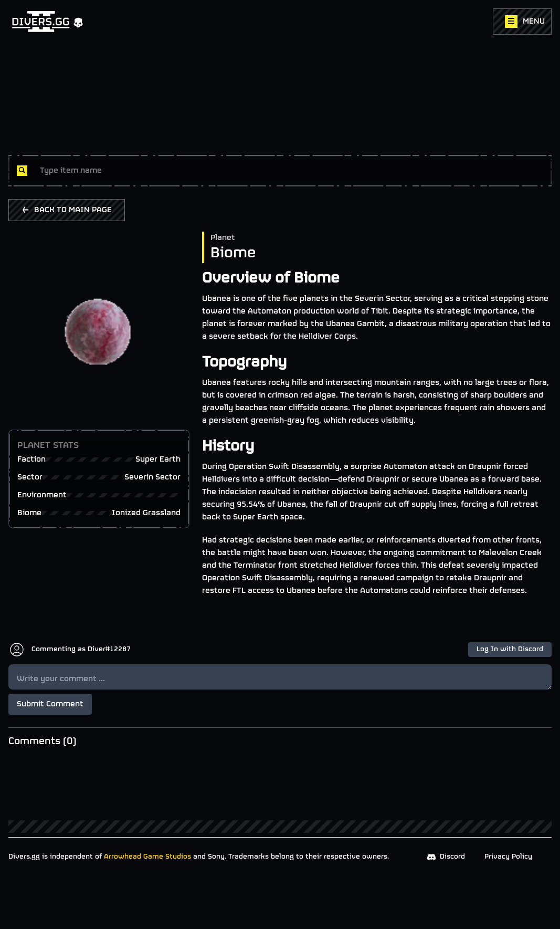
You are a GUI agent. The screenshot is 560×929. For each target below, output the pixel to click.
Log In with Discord (510, 649)
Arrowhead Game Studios (147, 857)
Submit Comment (50, 704)
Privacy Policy (508, 857)
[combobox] (292, 171)
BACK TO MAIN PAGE (67, 210)
